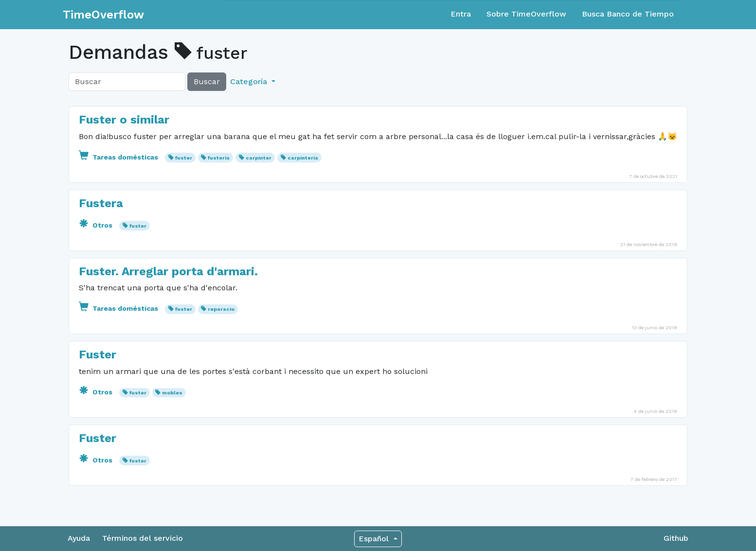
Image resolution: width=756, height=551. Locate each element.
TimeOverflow (103, 15)
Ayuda (79, 538)
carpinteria (303, 158)
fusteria (219, 158)
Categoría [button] (250, 81)
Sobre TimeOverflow (526, 14)
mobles (172, 393)
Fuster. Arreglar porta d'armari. (168, 271)
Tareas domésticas (119, 157)
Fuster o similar (124, 120)
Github (676, 538)
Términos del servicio (143, 538)
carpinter (259, 158)
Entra (461, 14)
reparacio (221, 309)
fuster (184, 158)
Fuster (98, 355)
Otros (97, 225)
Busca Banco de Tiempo (628, 14)
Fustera (101, 203)
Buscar (207, 81)
